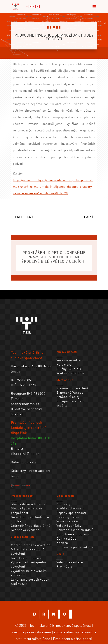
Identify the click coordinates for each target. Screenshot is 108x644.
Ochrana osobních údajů (75, 530)
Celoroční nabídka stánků (31, 526)
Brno (46, 639)
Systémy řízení (68, 517)
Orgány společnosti (71, 513)
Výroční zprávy (68, 521)
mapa (16, 371)
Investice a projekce (26, 558)
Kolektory (64, 364)
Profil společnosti (70, 508)
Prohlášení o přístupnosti (73, 639)
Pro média (64, 566)
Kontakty (63, 504)
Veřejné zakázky (69, 526)
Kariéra (62, 543)
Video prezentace (70, 562)
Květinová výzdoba (25, 530)
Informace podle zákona (75, 547)
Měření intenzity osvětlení (31, 545)
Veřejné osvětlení (70, 360)
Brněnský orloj (68, 397)
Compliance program (73, 534)
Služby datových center (29, 504)
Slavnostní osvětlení (72, 388)
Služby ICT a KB (69, 369)
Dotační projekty (24, 462)
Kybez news (54, 46)
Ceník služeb (66, 538)
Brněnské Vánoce (70, 392)
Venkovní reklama (70, 373)
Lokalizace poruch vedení (31, 579)
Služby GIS (19, 584)
